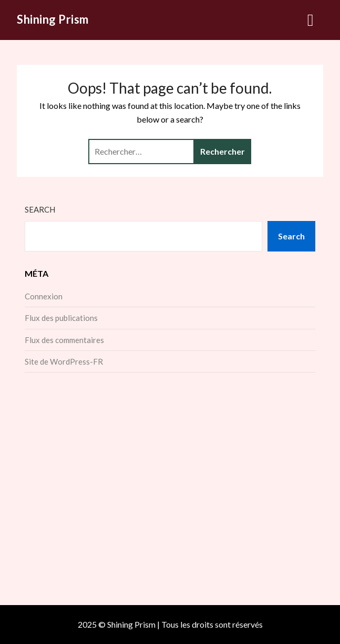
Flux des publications (61, 318)
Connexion (44, 296)
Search (40, 209)
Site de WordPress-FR (64, 361)
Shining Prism (53, 19)
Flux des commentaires (64, 340)
